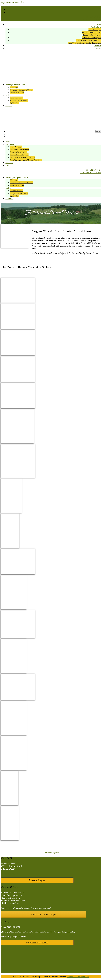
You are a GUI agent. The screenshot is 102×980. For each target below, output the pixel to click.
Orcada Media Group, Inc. (78, 977)
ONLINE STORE (94, 17)
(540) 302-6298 (13, 927)
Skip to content (7, 2)
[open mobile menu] (98, 131)
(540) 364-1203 (68, 932)
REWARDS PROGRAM (90, 20)
